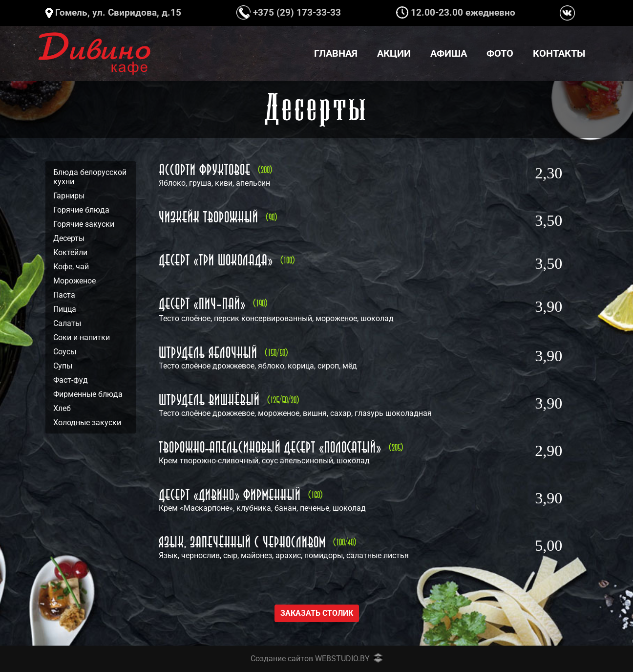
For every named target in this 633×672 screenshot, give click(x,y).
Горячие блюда (81, 210)
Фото (500, 53)
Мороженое (74, 281)
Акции (394, 53)
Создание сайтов (282, 659)
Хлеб (62, 408)
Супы (63, 366)
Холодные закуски (87, 423)
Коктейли (70, 252)
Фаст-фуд (71, 380)
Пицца (65, 309)
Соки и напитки (82, 337)
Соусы (65, 352)
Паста (64, 295)
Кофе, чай (71, 267)
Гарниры (69, 196)
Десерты (69, 238)
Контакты (559, 53)
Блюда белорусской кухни (90, 177)
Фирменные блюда (88, 394)
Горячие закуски (84, 224)
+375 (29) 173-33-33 (289, 12)
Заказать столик (317, 613)
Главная (336, 53)
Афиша (449, 53)
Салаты (67, 323)
